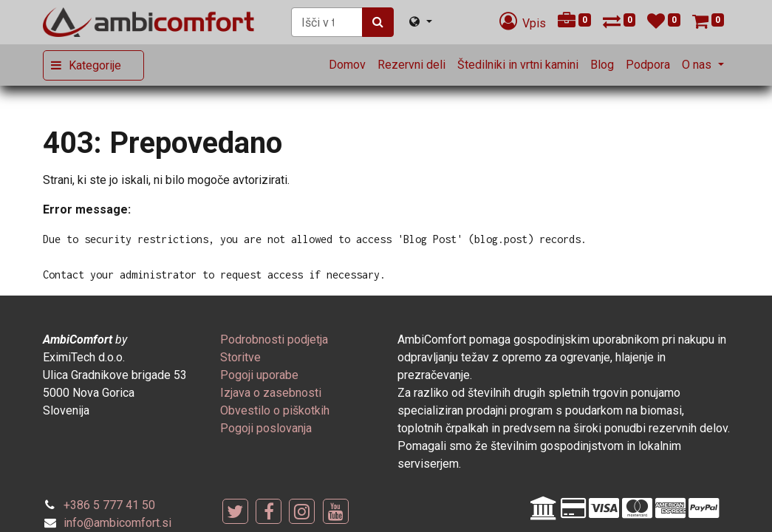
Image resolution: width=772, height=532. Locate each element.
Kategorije (95, 65)
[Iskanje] (378, 22)
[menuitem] (347, 65)
